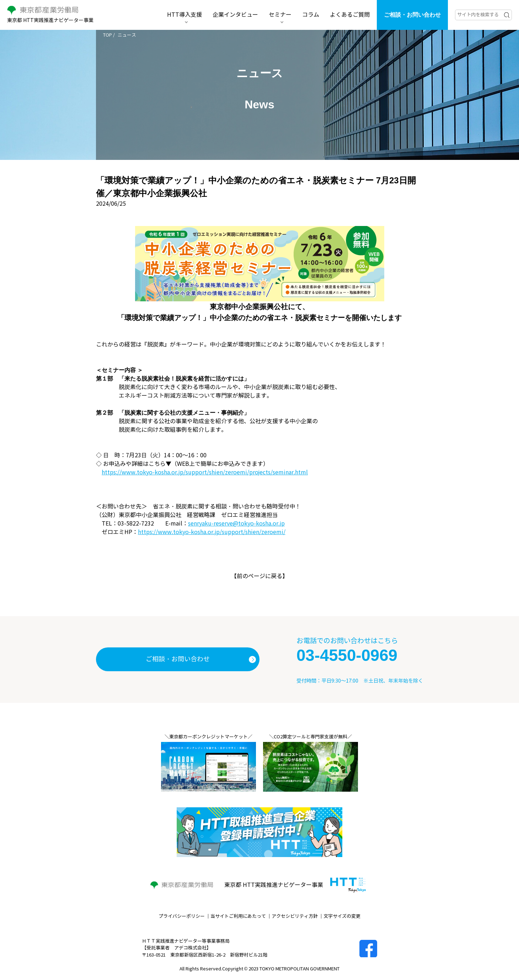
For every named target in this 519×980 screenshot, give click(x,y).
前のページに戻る (259, 576)
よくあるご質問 (350, 15)
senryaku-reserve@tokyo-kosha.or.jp (236, 524)
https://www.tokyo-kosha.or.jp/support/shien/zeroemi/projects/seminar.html (205, 472)
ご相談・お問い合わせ (412, 15)
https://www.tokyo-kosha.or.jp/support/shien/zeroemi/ (212, 532)
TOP (108, 35)
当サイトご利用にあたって (238, 916)
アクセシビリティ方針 (295, 916)
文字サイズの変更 (342, 916)
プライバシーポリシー (182, 916)
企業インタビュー (235, 15)
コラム (311, 15)
